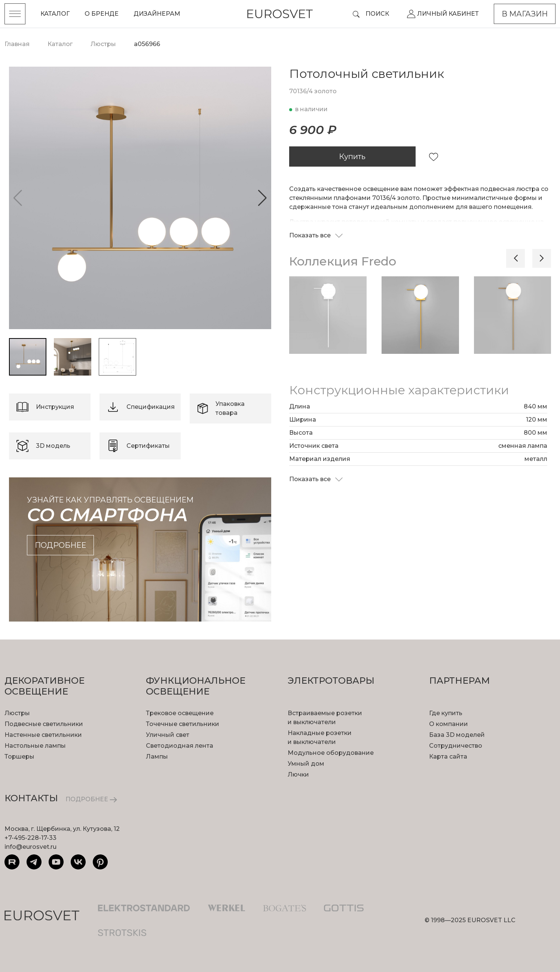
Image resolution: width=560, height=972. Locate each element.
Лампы (157, 757)
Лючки (298, 774)
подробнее (60, 545)
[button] (262, 198)
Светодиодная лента (180, 746)
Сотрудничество (456, 746)
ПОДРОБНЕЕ (91, 799)
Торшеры (19, 757)
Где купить (446, 713)
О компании (449, 724)
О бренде (102, 14)
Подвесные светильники (44, 724)
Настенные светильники (43, 735)
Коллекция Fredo (343, 261)
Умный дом (306, 764)
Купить (352, 157)
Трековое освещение (180, 713)
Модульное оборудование (331, 753)
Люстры (17, 713)
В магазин (525, 14)
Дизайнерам (157, 14)
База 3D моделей (457, 735)
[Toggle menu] (15, 14)
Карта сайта (448, 757)
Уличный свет (168, 735)
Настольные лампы (35, 746)
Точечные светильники (183, 724)
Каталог (55, 14)
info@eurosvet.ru (30, 847)
